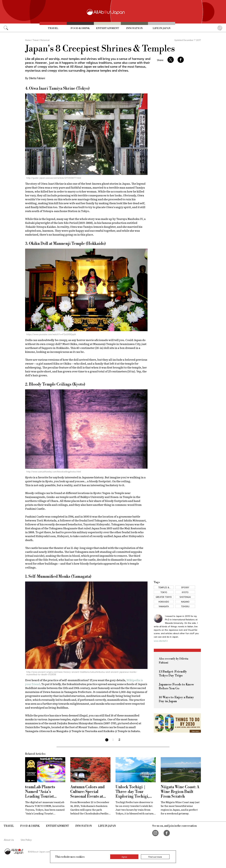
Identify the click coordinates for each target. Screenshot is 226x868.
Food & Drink (80, 28)
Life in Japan (162, 28)
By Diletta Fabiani (35, 78)
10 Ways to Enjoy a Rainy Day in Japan (176, 699)
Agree (124, 857)
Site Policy (26, 840)
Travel (53, 28)
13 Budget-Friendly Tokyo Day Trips (173, 674)
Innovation (134, 28)
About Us (9, 840)
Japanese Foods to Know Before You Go (176, 687)
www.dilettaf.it (161, 641)
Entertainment (108, 28)
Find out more (155, 857)
